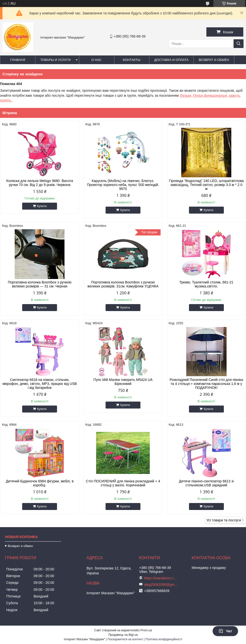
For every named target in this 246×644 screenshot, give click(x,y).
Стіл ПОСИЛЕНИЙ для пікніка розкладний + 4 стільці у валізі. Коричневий (123, 483)
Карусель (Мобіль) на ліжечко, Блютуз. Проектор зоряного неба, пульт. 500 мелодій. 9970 (123, 185)
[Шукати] (239, 44)
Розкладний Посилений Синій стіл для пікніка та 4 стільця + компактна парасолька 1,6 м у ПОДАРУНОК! (206, 384)
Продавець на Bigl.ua (123, 635)
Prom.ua (146, 630)
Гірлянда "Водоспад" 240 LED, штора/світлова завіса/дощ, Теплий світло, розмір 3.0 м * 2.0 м (206, 185)
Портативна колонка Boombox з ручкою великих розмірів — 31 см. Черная (40, 284)
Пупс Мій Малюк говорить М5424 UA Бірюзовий (123, 382)
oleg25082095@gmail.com (162, 585)
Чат (225, 631)
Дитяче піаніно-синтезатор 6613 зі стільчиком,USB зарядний (206, 483)
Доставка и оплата (171, 60)
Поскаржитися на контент (125, 639)
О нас (96, 60)
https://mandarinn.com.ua (162, 578)
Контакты (131, 60)
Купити (42, 206)
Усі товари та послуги (224, 520)
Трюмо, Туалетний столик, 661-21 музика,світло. (206, 284)
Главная (18, 60)
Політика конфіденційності (164, 639)
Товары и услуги (56, 60)
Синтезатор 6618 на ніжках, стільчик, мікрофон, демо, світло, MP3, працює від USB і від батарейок (40, 384)
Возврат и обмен (214, 60)
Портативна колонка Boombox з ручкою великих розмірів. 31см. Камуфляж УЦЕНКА (123, 284)
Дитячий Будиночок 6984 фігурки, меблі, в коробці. (40, 483)
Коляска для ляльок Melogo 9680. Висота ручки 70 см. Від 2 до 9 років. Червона (40, 183)
